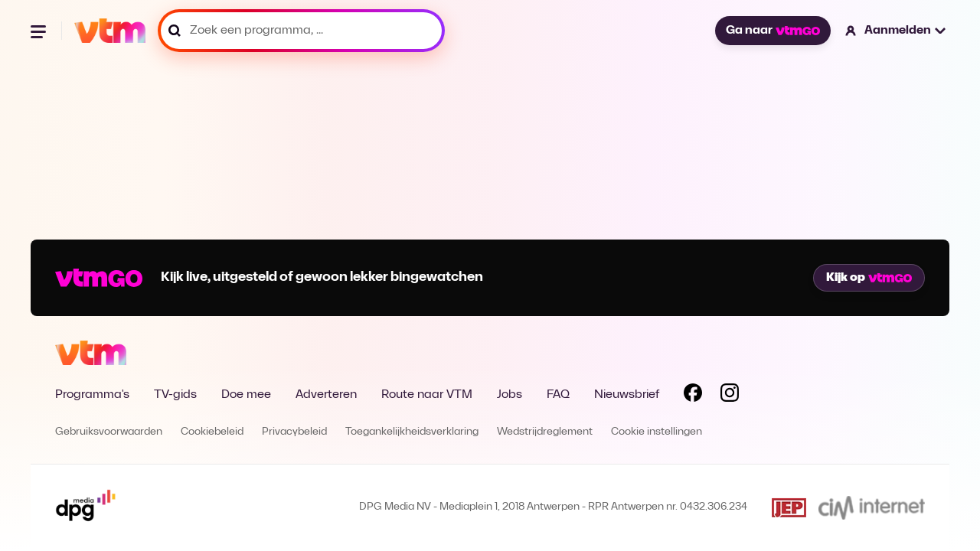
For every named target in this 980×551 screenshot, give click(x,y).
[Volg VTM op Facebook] (693, 396)
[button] (896, 31)
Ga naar (773, 31)
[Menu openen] (40, 31)
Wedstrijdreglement (545, 432)
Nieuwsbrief (627, 395)
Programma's (92, 395)
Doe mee (246, 395)
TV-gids (175, 395)
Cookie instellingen (657, 432)
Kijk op (869, 278)
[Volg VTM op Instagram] (730, 396)
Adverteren (326, 395)
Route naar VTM (427, 395)
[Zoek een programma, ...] (301, 31)
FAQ (558, 395)
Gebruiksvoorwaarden (109, 432)
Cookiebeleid (212, 432)
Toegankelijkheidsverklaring (412, 432)
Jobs (510, 395)
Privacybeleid (294, 432)
